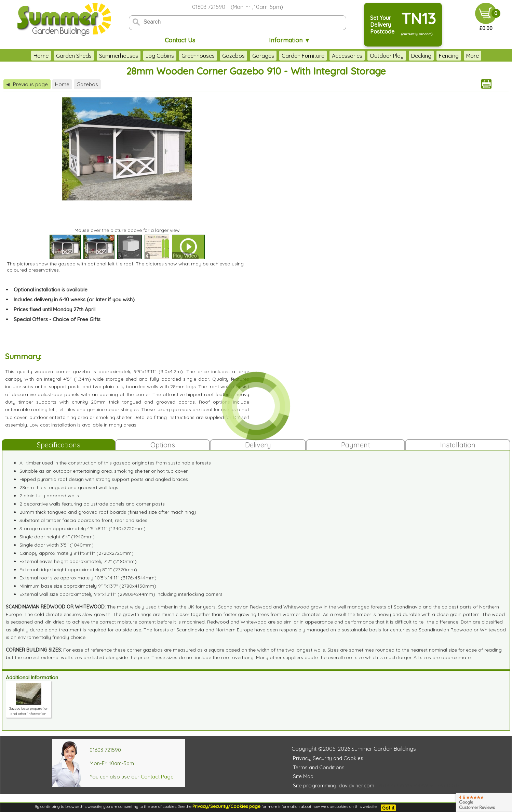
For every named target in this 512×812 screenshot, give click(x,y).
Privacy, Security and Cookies (328, 758)
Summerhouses (119, 56)
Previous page (27, 84)
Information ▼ (290, 40)
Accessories (347, 56)
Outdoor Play (387, 56)
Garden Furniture (303, 56)
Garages (263, 56)
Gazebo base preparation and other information (29, 709)
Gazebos (233, 56)
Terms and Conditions (319, 767)
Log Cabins (160, 56)
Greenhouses (198, 56)
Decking (421, 56)
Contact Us (180, 40)
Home (41, 56)
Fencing (449, 56)
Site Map (303, 776)
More (473, 56)
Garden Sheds (74, 56)
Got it (388, 808)
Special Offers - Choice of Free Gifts (57, 319)
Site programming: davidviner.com (334, 785)
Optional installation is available (51, 290)
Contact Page (157, 777)
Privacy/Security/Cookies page (226, 806)
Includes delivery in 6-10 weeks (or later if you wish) (74, 299)
